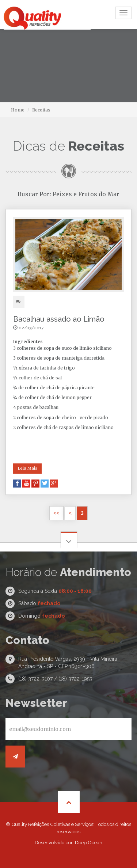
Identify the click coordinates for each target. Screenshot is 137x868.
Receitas (41, 110)
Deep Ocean (89, 842)
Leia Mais (27, 468)
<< (56, 513)
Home (18, 110)
